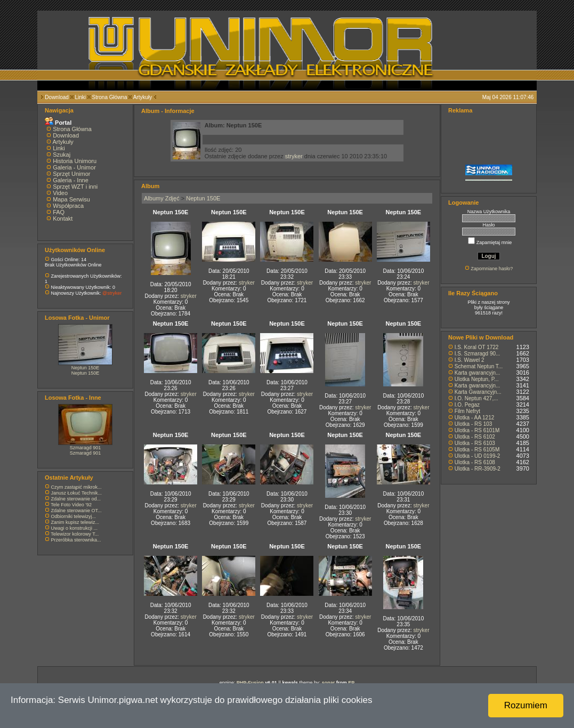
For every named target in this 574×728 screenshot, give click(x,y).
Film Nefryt (467, 411)
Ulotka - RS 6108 (475, 462)
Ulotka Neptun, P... (477, 379)
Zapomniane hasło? (492, 269)
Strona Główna (110, 97)
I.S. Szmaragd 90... (478, 354)
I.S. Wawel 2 (470, 360)
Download (56, 97)
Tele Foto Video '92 (71, 505)
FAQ (59, 212)
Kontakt (63, 219)
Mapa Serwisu (71, 199)
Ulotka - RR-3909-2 (478, 469)
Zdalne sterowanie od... (76, 499)
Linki (80, 97)
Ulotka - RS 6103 (475, 443)
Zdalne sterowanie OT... (76, 511)
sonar (329, 683)
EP (351, 683)
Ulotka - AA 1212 (475, 418)
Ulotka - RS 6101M (477, 430)
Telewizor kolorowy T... (75, 534)
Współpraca (68, 206)
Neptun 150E (86, 368)
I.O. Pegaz (467, 405)
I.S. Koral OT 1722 (477, 347)
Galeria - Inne (71, 180)
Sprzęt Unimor (71, 174)
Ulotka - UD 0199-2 (478, 456)
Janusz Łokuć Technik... (76, 493)
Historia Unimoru (75, 161)
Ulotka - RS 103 (474, 424)
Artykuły (143, 97)
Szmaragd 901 (86, 448)
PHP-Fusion (250, 683)
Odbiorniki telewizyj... (74, 516)
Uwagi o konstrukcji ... (75, 528)
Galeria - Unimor (74, 167)
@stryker (112, 293)
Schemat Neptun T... (479, 366)
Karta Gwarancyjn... (478, 392)
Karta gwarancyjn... (478, 373)
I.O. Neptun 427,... (476, 398)
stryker (294, 156)
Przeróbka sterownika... (76, 540)
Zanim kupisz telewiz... (75, 522)
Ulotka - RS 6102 (475, 437)
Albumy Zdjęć (162, 198)
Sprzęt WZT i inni (75, 187)
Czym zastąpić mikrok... (76, 487)
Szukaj (62, 155)
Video (60, 193)
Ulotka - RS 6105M (477, 450)
